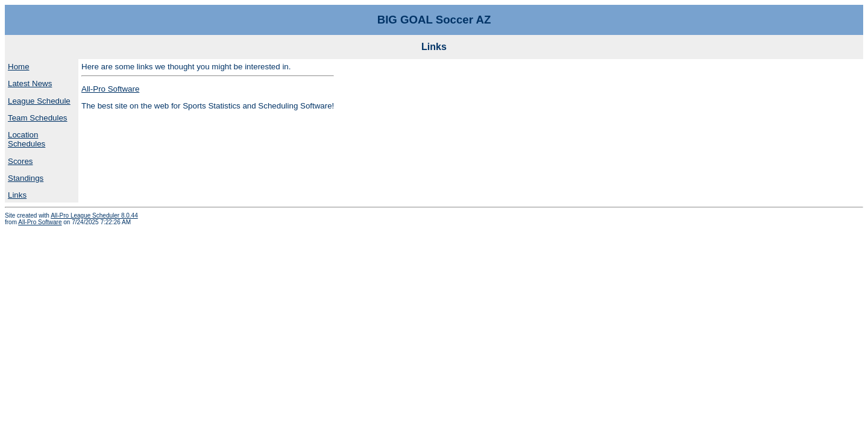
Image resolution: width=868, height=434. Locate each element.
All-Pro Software (110, 89)
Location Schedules (27, 139)
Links (17, 195)
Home (19, 67)
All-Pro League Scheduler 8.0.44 (94, 215)
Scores (20, 161)
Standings (26, 178)
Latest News (30, 83)
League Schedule (39, 101)
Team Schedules (38, 118)
